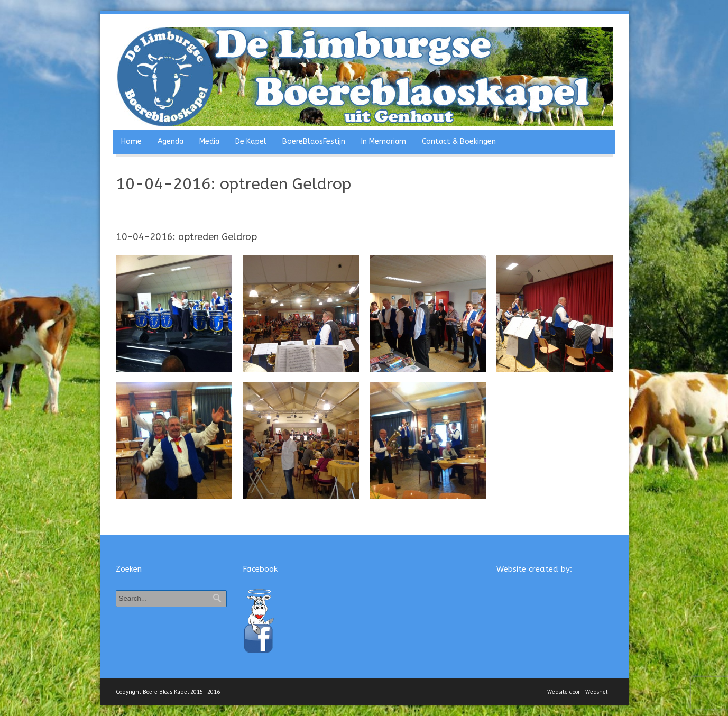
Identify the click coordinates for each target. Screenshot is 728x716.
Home (131, 141)
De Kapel (251, 141)
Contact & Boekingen (459, 141)
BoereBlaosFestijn (314, 141)
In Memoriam (384, 141)
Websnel (596, 692)
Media (209, 141)
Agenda (171, 141)
